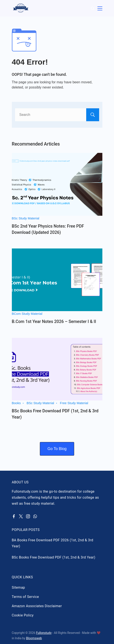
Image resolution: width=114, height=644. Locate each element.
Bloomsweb (34, 638)
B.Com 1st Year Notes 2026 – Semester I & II (54, 322)
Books (16, 403)
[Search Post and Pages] (93, 8)
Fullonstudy (44, 633)
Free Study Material (74, 403)
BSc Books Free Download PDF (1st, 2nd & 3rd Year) (54, 557)
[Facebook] (14, 516)
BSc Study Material (26, 218)
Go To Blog (57, 449)
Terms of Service (25, 597)
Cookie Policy (23, 615)
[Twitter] (21, 516)
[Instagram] (28, 516)
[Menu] (100, 8)
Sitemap (19, 587)
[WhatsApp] (35, 516)
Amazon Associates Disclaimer (37, 606)
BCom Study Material (27, 314)
